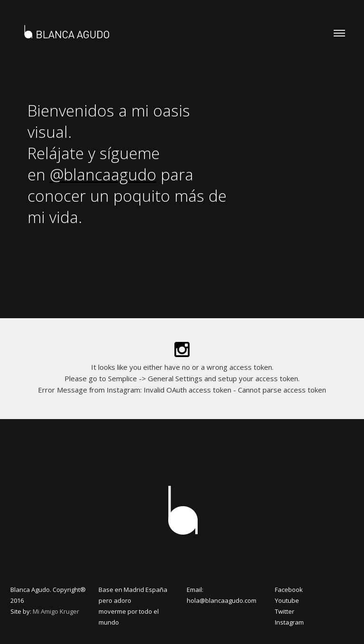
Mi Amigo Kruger (56, 611)
